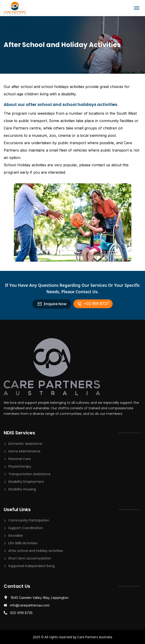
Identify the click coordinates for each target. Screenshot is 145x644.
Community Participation (29, 520)
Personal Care (20, 459)
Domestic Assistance (25, 444)
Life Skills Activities (23, 543)
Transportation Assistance (29, 474)
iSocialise (16, 536)
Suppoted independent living (32, 566)
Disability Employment (26, 482)
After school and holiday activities (36, 551)
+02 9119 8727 (93, 304)
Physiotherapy (20, 466)
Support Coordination (26, 528)
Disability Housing (22, 489)
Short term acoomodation (30, 558)
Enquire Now (52, 304)
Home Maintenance (24, 451)
